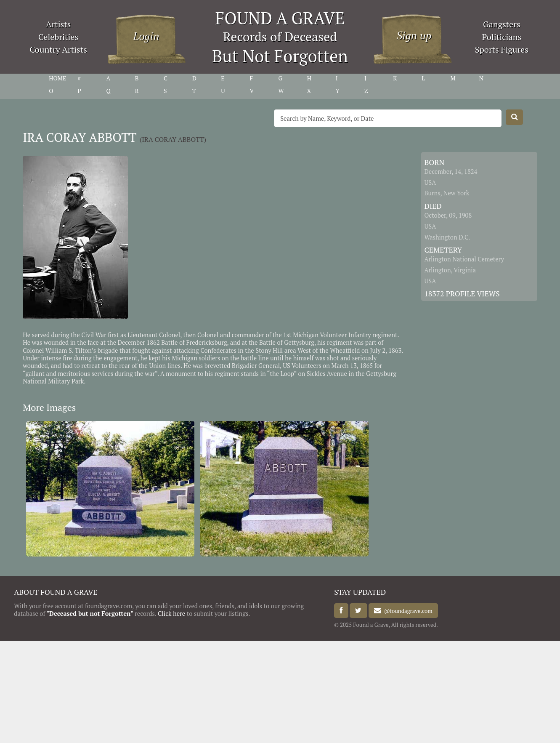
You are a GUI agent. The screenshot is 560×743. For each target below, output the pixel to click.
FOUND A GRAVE (280, 18)
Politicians (502, 37)
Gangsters (502, 24)
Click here (171, 614)
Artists (58, 24)
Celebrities (58, 37)
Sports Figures (502, 49)
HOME (57, 78)
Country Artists (58, 49)
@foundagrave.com (407, 611)
